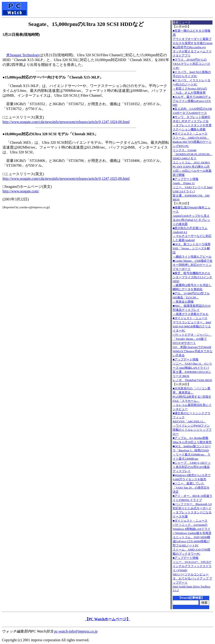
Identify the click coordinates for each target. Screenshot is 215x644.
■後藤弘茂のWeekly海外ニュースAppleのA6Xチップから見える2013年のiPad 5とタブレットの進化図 (192, 216)
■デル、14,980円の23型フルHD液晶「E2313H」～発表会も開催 (191, 297)
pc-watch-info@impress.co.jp (76, 631)
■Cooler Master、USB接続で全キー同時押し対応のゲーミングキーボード (193, 265)
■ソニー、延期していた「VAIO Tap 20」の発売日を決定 (191, 488)
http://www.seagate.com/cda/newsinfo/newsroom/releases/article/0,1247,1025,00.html (66, 179)
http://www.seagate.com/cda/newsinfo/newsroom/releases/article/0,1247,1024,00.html (66, 122)
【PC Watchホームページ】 (107, 619)
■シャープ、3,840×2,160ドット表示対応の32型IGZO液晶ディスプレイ (192, 467)
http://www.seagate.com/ (21, 191)
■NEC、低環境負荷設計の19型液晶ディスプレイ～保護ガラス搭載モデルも (192, 310)
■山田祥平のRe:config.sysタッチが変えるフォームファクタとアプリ (192, 51)
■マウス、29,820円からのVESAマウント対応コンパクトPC (192, 64)
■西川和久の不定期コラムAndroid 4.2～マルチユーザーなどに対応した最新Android (192, 234)
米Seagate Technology (23, 55)
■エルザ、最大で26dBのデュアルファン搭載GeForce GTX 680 (192, 101)
